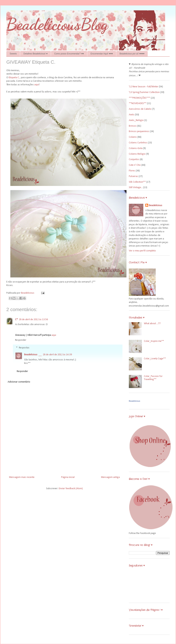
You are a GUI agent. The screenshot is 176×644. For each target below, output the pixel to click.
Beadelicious (28, 293)
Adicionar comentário (19, 382)
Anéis (132, 115)
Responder (21, 340)
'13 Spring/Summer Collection (144, 92)
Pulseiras (133, 176)
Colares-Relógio (137, 154)
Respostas (24, 348)
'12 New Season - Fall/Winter (144, 87)
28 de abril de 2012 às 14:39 (57, 355)
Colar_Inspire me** (154, 341)
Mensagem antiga (110, 477)
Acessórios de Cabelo (140, 109)
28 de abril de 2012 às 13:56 (33, 320)
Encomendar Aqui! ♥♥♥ (102, 54)
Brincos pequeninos (139, 131)
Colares (133, 137)
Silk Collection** (137, 182)
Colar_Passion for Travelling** (153, 378)
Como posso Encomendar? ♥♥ (69, 54)
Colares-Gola (136, 148)
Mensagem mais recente (22, 477)
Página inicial (68, 477)
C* (16, 320)
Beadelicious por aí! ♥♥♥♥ (132, 54)
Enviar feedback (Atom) (71, 489)
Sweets (13, 54)
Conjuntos (134, 159)
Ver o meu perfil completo (142, 251)
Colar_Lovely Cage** (155, 359)
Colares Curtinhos (138, 143)
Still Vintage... (136, 187)
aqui (37, 85)
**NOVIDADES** (138, 103)
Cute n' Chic (135, 165)
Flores (132, 171)
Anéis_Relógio (136, 120)
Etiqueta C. (14, 78)
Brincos (133, 126)
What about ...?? (152, 324)
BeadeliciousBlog (57, 24)
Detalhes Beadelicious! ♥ (35, 54)
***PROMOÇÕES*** (140, 98)
